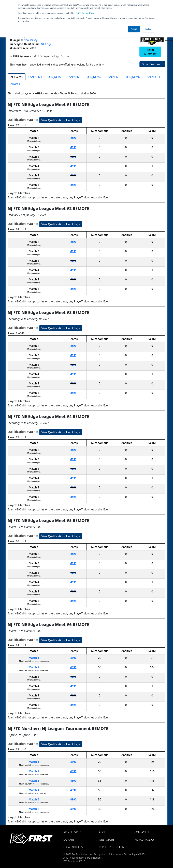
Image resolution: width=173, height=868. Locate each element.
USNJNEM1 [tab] (35, 77)
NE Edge (46, 44)
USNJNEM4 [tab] (94, 77)
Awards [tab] (15, 84)
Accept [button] (134, 29)
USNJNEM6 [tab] (133, 77)
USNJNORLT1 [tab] (154, 77)
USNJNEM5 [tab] (113, 77)
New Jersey (31, 40)
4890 (73, 138)
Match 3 (34, 781)
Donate (69, 840)
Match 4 (34, 790)
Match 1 (34, 658)
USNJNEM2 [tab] (55, 77)
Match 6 (34, 809)
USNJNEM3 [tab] (74, 77)
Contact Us (142, 832)
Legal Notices (73, 847)
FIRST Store (107, 840)
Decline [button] (148, 29)
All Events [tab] (17, 77)
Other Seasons (151, 64)
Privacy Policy (85, 13)
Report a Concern (112, 847)
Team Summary (150, 52)
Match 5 (34, 799)
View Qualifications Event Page (61, 120)
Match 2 (34, 667)
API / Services (72, 832)
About (103, 832)
